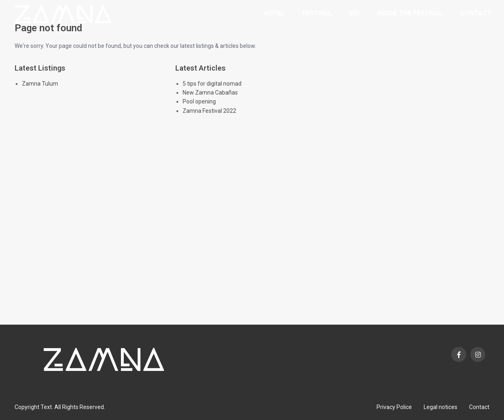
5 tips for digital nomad (212, 84)
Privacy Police (394, 407)
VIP (354, 13)
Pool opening (199, 101)
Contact (476, 13)
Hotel (274, 13)
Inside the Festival (410, 13)
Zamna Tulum (40, 84)
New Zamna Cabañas (210, 93)
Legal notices (440, 407)
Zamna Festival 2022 (209, 111)
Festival (317, 13)
